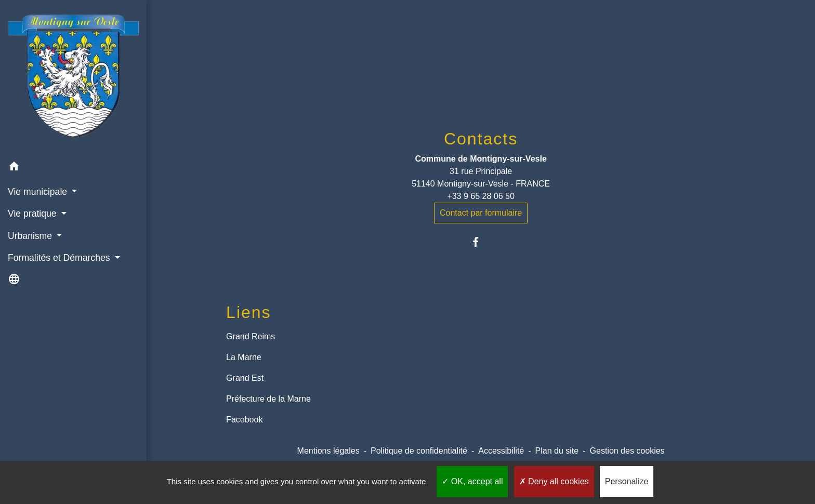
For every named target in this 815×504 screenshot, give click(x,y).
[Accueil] (73, 78)
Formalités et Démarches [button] (60, 258)
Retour (481, 71)
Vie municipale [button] (39, 192)
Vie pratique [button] (33, 214)
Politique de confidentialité (419, 451)
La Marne (244, 357)
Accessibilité (501, 451)
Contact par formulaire (481, 213)
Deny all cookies (554, 481)
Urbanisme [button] (31, 236)
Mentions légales (328, 451)
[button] (73, 168)
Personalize (627, 481)
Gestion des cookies (627, 451)
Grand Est (245, 378)
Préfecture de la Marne (268, 399)
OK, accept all (472, 481)
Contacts (481, 139)
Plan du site (557, 451)
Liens (249, 312)
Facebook (244, 420)
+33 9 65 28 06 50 (481, 196)
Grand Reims (251, 336)
